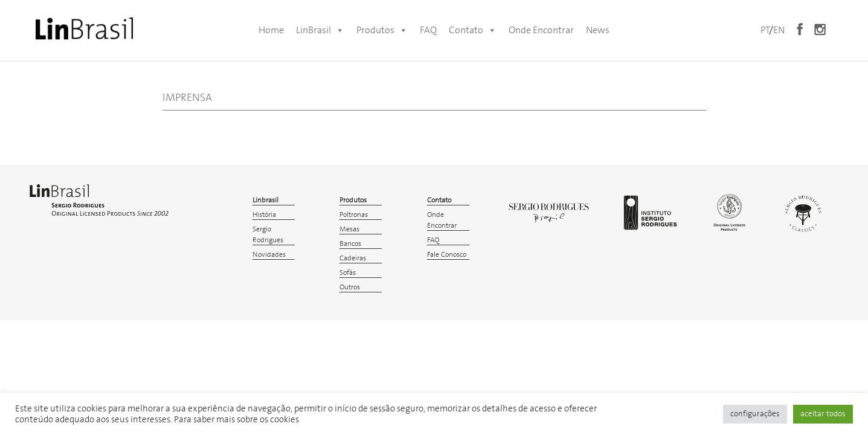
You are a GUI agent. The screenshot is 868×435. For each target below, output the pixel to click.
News (598, 30)
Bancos (350, 244)
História (264, 215)
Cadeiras (353, 258)
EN (779, 30)
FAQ (428, 30)
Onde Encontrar (541, 30)
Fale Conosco (447, 255)
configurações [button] (755, 414)
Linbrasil (265, 200)
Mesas (349, 229)
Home (271, 30)
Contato (473, 30)
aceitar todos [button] (823, 414)
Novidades (269, 255)
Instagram (820, 29)
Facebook (800, 29)
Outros (350, 287)
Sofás (348, 273)
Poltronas (354, 215)
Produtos (382, 30)
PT (765, 30)
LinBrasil (320, 30)
